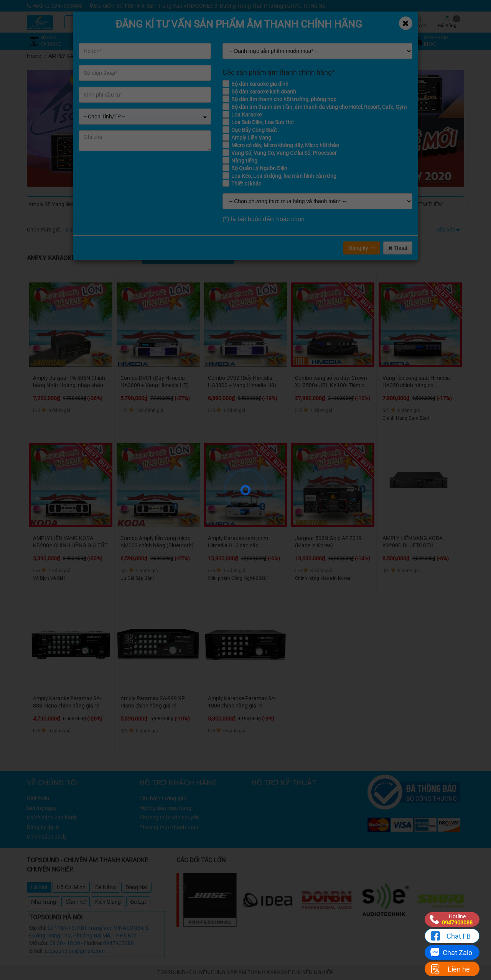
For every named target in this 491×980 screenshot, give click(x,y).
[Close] (406, 23)
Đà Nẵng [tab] (105, 887)
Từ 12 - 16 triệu (185, 230)
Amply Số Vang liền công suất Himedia (63, 204)
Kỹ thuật (332, 22)
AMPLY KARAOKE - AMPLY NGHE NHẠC (96, 56)
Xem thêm (429, 204)
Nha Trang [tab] (44, 902)
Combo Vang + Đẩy (135, 204)
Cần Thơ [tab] (76, 902)
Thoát (398, 248)
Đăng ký (362, 248)
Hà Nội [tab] (39, 887)
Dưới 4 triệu (80, 230)
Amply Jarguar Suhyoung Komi (357, 204)
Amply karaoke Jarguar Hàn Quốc (209, 204)
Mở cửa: (39, 943)
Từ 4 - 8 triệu (112, 230)
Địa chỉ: (38, 928)
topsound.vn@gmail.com (75, 951)
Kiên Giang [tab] (108, 902)
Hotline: (93, 943)
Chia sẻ (418, 22)
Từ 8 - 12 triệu (147, 230)
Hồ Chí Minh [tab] (71, 887)
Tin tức (361, 22)
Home (34, 56)
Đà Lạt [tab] (138, 902)
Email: (36, 951)
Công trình (390, 22)
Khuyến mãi (303, 22)
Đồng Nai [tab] (136, 887)
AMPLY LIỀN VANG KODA (282, 204)
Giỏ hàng (449, 22)
